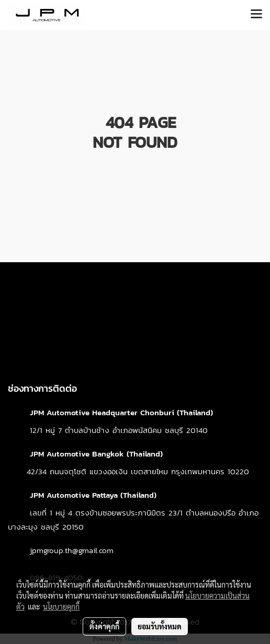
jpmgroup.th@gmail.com (72, 550)
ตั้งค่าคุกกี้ (104, 626)
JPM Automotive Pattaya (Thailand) (93, 495)
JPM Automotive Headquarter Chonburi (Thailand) (121, 412)
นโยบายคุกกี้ (61, 606)
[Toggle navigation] (256, 15)
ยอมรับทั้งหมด (160, 626)
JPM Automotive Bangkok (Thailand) (96, 454)
